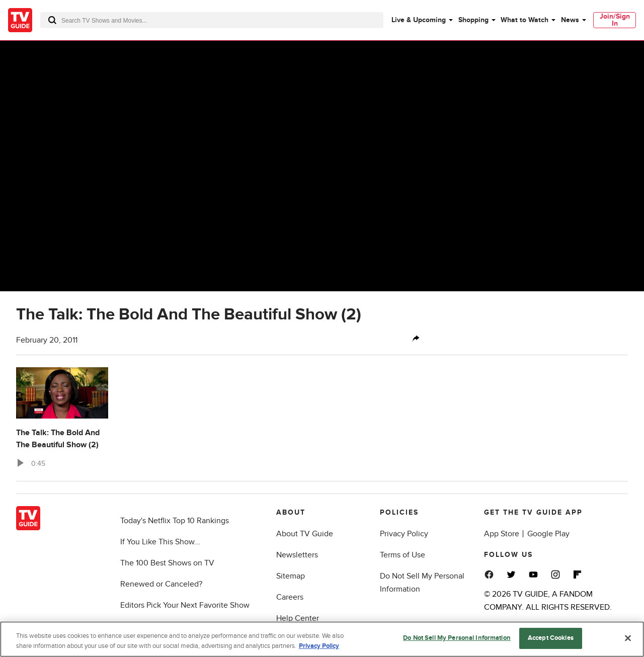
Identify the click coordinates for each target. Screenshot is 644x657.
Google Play (548, 534)
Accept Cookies (551, 638)
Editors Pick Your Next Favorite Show (185, 605)
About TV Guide (305, 534)
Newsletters (297, 555)
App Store (502, 534)
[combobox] (212, 20)
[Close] (628, 638)
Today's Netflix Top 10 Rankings (175, 521)
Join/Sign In (615, 20)
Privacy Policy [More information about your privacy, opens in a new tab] (319, 646)
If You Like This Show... (160, 542)
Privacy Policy (404, 534)
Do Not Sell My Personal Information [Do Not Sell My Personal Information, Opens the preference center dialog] (457, 638)
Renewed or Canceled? (161, 584)
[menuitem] (422, 20)
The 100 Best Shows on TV (167, 563)
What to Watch (525, 20)
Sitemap (291, 576)
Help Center (298, 618)
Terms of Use (403, 555)
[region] (322, 639)
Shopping (473, 20)
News (570, 20)
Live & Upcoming (419, 20)
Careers (290, 597)
